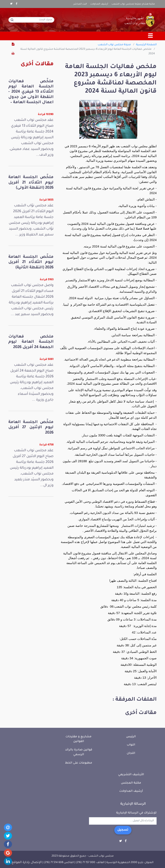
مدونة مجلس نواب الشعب (114, 45)
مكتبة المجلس (131, 783)
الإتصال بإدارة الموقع (27, 863)
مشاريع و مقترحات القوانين (79, 739)
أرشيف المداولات (99, 4)
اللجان (131, 753)
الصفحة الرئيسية (146, 45)
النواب (131, 745)
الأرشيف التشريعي (131, 775)
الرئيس (131, 737)
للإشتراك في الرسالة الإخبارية (136, 813)
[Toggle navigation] (151, 36)
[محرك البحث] (31, 20)
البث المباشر (80, 4)
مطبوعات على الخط (79, 763)
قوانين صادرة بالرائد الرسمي (79, 752)
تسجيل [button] (123, 830)
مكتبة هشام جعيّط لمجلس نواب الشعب (133, 4)
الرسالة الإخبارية (133, 804)
